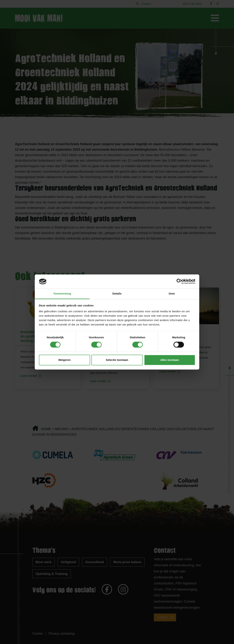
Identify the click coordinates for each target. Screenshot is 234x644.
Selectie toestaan (117, 360)
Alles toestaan (170, 360)
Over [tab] (172, 294)
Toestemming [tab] (62, 294)
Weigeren (64, 360)
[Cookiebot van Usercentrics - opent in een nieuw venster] (179, 281)
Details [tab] (117, 294)
